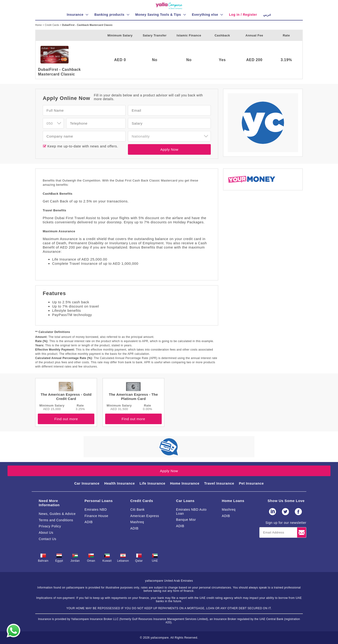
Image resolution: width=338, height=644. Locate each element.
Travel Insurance (219, 483)
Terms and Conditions (56, 520)
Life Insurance (152, 483)
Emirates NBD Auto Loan (191, 512)
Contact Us (48, 539)
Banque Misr (186, 520)
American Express (145, 516)
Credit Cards (52, 25)
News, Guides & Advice (57, 514)
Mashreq (137, 522)
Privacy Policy (50, 526)
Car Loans (185, 501)
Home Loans (233, 501)
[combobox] (53, 123)
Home (39, 25)
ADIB (89, 522)
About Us (46, 533)
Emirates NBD (96, 510)
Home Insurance (185, 483)
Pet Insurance (251, 483)
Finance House (96, 516)
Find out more (66, 419)
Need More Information (49, 503)
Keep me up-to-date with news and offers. (82, 146)
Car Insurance (87, 483)
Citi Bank (137, 510)
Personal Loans (99, 501)
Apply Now (169, 149)
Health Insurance (119, 483)
